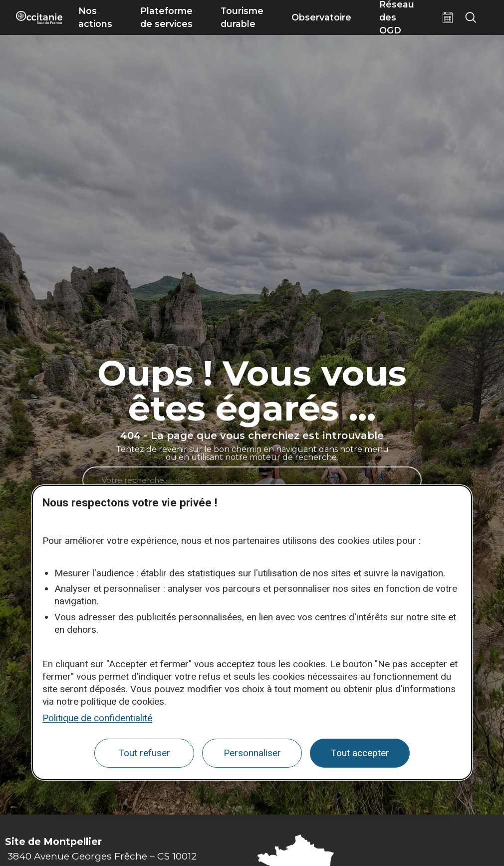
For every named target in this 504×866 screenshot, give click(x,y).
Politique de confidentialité (97, 718)
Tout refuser (144, 753)
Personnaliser (252, 753)
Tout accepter (360, 753)
